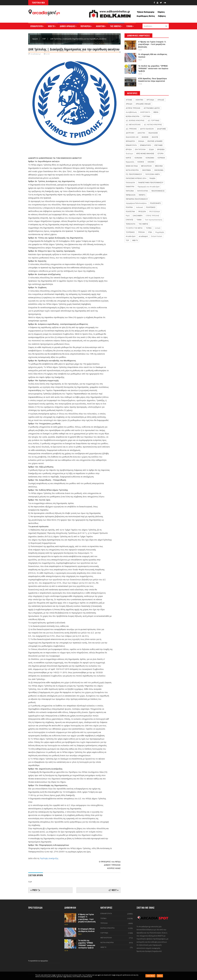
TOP (44, 39)
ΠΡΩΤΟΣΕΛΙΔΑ (155, 212)
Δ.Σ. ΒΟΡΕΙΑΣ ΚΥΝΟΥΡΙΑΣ (135, 120)
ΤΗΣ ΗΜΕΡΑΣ (116, 26)
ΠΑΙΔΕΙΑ (152, 178)
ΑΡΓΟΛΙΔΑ (150, 100)
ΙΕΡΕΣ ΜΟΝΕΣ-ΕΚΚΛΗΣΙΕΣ (145, 154)
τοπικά (158, 228)
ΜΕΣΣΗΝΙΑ (159, 166)
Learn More (150, 976)
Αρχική (35, 39)
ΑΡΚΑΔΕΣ (161, 100)
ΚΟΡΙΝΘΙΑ (161, 158)
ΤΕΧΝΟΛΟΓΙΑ (131, 224)
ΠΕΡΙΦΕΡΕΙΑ (86, 26)
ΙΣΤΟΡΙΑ (161, 154)
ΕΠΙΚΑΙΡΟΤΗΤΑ (37, 26)
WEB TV (52, 26)
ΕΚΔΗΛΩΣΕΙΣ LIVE (132, 137)
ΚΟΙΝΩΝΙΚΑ (150, 158)
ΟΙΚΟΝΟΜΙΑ (159, 170)
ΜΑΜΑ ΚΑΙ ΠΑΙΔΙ (132, 166)
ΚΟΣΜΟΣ (141, 162)
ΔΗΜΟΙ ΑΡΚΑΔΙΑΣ (68, 26)
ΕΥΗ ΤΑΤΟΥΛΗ (140, 149)
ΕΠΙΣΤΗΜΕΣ (159, 145)
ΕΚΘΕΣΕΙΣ (145, 137)
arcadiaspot (143, 236)
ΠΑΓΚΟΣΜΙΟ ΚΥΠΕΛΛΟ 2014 (136, 178)
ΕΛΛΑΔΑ (141, 141)
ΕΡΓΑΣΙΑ (129, 149)
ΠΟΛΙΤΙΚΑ (129, 207)
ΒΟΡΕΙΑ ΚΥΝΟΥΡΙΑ (133, 116)
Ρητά (128, 216)
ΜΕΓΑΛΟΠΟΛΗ (146, 166)
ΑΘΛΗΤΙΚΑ (101, 26)
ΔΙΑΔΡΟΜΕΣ (161, 129)
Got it (160, 976)
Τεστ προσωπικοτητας (154, 220)
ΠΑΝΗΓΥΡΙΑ (130, 187)
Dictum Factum (157, 236)
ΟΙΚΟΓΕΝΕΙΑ (146, 170)
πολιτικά (139, 207)
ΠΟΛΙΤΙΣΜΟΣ (151, 207)
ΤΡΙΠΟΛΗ (141, 232)
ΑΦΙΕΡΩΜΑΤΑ (145, 112)
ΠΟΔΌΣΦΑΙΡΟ (155, 203)
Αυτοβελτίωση (131, 112)
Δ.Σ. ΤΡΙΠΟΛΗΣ (131, 129)
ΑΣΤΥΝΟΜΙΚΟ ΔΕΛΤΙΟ (152, 108)
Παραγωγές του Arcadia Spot (149, 187)
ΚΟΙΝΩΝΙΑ (138, 158)
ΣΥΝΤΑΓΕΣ (130, 220)
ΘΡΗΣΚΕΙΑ (161, 149)
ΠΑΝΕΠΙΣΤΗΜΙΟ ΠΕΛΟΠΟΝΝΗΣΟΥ (151, 183)
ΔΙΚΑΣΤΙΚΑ (141, 133)
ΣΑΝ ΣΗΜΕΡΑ (138, 216)
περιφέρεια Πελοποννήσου (136, 203)
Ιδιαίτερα (129, 154)
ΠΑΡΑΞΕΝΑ (130, 191)
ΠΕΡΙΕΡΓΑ (142, 195)
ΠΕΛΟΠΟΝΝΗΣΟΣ (158, 191)
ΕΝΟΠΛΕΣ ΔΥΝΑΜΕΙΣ (155, 141)
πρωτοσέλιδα (34, 961)
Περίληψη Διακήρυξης (49, 858)
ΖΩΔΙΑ (151, 149)
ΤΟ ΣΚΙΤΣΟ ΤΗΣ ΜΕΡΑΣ (134, 228)
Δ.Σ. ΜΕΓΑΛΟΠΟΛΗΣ (133, 125)
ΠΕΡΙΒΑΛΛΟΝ (131, 195)
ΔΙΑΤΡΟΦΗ (130, 133)
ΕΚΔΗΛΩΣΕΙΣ (153, 133)
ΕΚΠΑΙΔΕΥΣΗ (130, 141)
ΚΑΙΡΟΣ (129, 158)
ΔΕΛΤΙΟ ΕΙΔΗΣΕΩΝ (147, 129)
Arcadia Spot (131, 236)
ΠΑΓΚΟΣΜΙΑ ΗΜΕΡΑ (153, 174)
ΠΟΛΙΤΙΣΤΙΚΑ (130, 212)
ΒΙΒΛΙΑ (156, 112)
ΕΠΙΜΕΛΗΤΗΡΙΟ (146, 145)
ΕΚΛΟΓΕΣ (155, 137)
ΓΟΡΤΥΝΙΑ (146, 116)
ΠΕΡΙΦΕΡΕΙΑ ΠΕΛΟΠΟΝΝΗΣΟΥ (137, 199)
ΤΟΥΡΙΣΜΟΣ (130, 232)
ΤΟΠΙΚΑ (149, 228)
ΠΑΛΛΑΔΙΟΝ (130, 183)
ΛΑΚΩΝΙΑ (151, 162)
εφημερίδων (44, 961)
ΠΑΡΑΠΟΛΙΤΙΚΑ (143, 191)
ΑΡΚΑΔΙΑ (129, 104)
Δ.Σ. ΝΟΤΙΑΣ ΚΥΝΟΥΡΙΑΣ (153, 125)
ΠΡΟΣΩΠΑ (142, 212)
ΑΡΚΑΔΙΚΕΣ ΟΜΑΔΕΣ (143, 104)
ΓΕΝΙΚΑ (130, 26)
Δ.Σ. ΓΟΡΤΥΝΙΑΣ (154, 120)
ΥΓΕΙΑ (150, 232)
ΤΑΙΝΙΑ (139, 220)
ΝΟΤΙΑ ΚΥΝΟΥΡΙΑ (132, 170)
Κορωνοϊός (130, 162)
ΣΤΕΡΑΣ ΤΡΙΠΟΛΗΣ (153, 216)
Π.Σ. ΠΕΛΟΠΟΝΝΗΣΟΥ (134, 174)
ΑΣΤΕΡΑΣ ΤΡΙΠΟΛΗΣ (133, 108)
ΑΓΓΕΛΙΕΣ (129, 100)
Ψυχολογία (160, 232)
